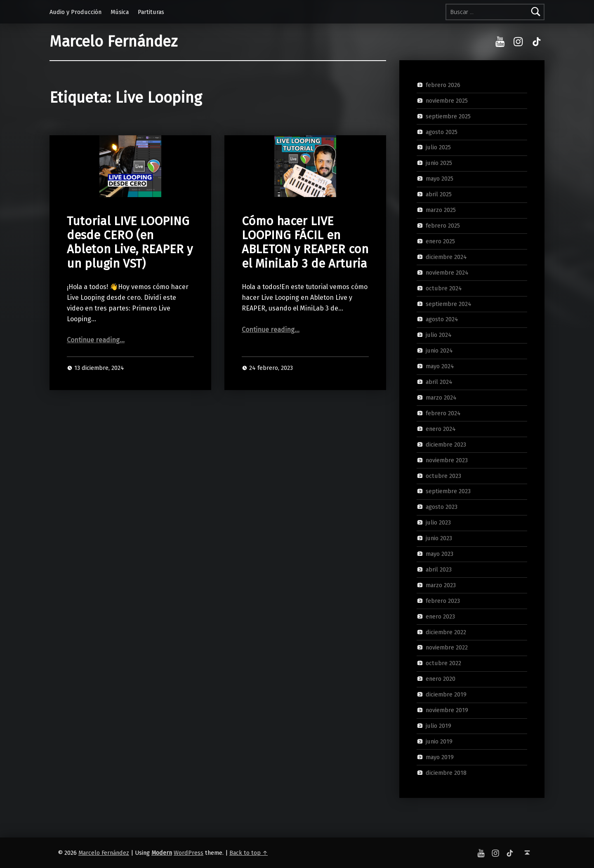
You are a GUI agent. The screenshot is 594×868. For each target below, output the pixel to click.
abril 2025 (439, 194)
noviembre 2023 (447, 460)
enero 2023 (440, 616)
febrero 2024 (443, 413)
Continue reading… (96, 340)
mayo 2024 (440, 366)
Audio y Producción (75, 12)
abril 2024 (439, 382)
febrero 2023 (443, 601)
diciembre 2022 (446, 632)
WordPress (189, 853)
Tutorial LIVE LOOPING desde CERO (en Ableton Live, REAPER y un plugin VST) (130, 242)
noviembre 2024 (447, 272)
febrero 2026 (443, 85)
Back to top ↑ (249, 853)
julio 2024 (439, 335)
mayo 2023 (440, 554)
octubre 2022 (443, 663)
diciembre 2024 (446, 257)
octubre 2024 (444, 288)
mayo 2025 (440, 179)
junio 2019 (439, 741)
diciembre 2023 (446, 444)
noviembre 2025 (447, 101)
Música (120, 12)
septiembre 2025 (448, 116)
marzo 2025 (441, 210)
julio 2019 (438, 726)
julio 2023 (438, 522)
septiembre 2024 (449, 303)
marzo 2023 (441, 585)
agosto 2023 (442, 507)
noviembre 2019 (447, 710)
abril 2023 (439, 569)
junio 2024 (439, 350)
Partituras (151, 12)
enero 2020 (441, 679)
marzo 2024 (441, 398)
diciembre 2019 (446, 694)
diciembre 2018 (446, 772)
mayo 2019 (440, 757)
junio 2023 (439, 538)
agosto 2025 (442, 132)
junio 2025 (439, 163)
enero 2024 (441, 429)
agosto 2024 (442, 319)
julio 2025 (438, 147)
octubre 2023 (443, 475)
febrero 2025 (443, 226)
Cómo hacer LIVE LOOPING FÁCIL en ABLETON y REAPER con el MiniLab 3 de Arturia (305, 242)
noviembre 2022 (447, 647)
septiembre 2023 (448, 491)
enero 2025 (440, 241)
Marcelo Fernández (113, 42)
